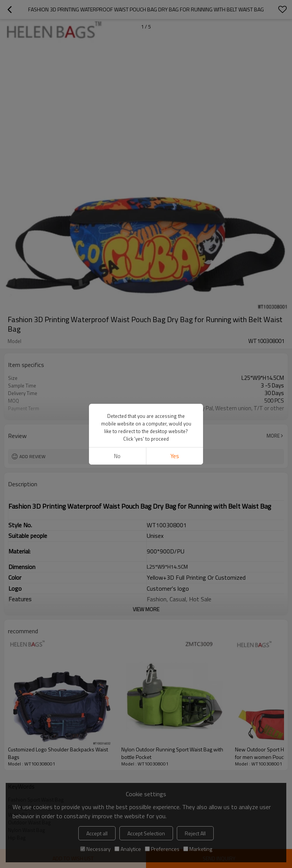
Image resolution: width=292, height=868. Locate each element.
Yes (175, 456)
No (117, 456)
